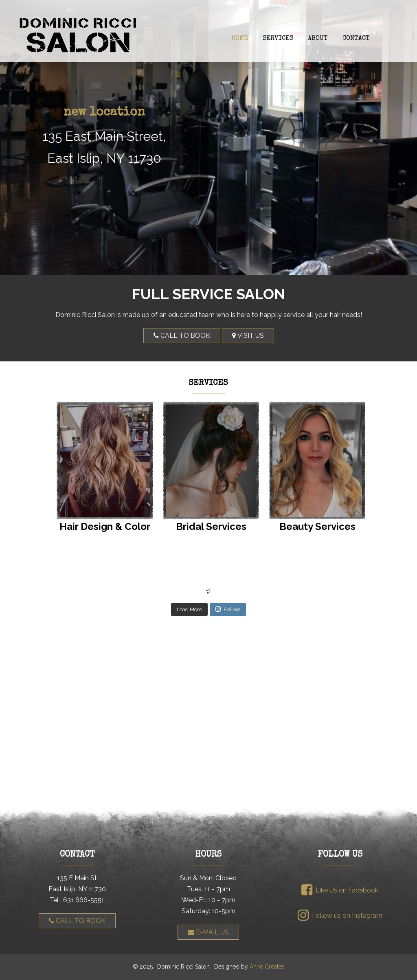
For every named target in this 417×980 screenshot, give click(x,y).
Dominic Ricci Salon (208, 35)
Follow (228, 609)
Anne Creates (267, 967)
